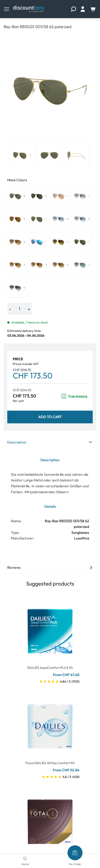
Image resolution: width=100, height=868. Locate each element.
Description (50, 442)
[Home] (25, 858)
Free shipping (74, 396)
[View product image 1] (22, 155)
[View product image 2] (49, 155)
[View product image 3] (77, 155)
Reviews (50, 567)
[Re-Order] (75, 853)
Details (50, 506)
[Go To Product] (50, 628)
